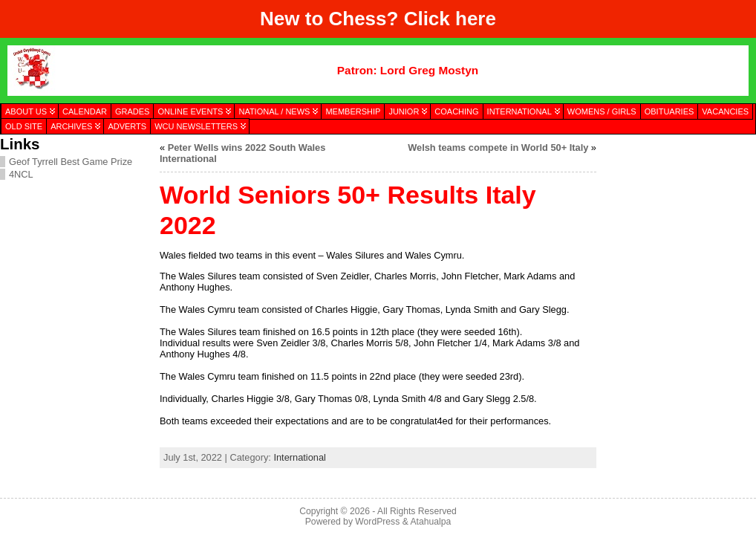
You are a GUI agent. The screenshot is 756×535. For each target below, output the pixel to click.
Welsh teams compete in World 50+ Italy (498, 147)
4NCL (21, 174)
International (299, 457)
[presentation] (676, 210)
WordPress (377, 522)
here (476, 19)
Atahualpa (430, 522)
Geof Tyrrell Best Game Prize (71, 162)
